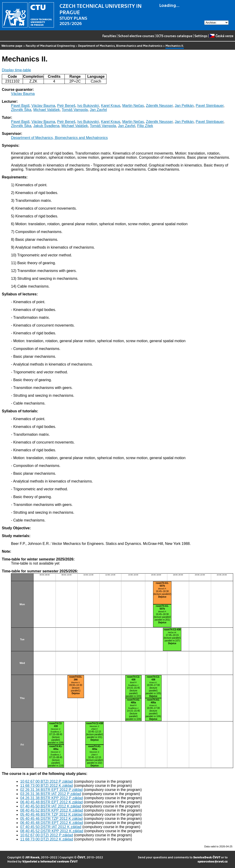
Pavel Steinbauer (210, 106)
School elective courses (136, 36)
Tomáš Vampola (75, 110)
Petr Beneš (66, 106)
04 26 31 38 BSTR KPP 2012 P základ (52, 798)
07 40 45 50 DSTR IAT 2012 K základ (51, 827)
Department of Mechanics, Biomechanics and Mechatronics (120, 46)
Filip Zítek (145, 126)
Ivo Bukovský (88, 106)
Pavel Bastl (20, 106)
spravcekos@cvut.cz (213, 861)
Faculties (109, 36)
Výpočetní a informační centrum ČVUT (50, 861)
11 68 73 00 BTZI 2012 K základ (46, 786)
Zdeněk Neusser (159, 106)
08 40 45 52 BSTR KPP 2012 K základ (52, 810)
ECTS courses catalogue (174, 36)
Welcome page (12, 46)
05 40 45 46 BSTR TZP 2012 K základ (51, 814)
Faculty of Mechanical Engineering (50, 46)
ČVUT (81, 857)
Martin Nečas (133, 106)
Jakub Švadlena (46, 126)
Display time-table (16, 70)
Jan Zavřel (98, 110)
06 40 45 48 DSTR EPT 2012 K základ (52, 823)
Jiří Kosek (32, 857)
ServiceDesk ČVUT (207, 857)
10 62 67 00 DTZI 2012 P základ (47, 835)
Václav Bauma (23, 94)
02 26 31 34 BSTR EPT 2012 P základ (51, 790)
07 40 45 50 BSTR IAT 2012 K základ (51, 806)
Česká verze (221, 36)
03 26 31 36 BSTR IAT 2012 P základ (51, 794)
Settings (201, 36)
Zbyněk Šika (21, 110)
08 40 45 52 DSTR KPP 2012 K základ (52, 831)
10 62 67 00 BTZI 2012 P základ (46, 781)
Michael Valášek (46, 110)
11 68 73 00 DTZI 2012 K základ (47, 839)
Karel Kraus (111, 106)
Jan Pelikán (184, 106)
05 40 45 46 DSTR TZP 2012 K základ (51, 819)
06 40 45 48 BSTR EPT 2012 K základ (52, 802)
